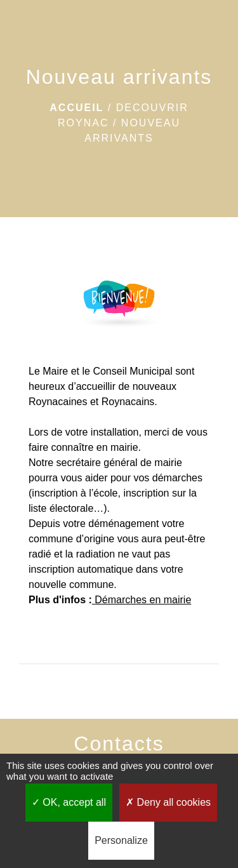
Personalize (121, 840)
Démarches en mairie (143, 600)
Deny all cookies (168, 802)
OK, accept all (69, 802)
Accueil (76, 108)
